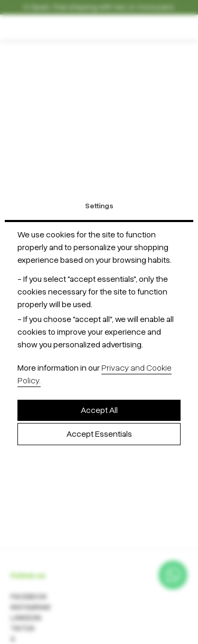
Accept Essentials (99, 434)
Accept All (99, 410)
